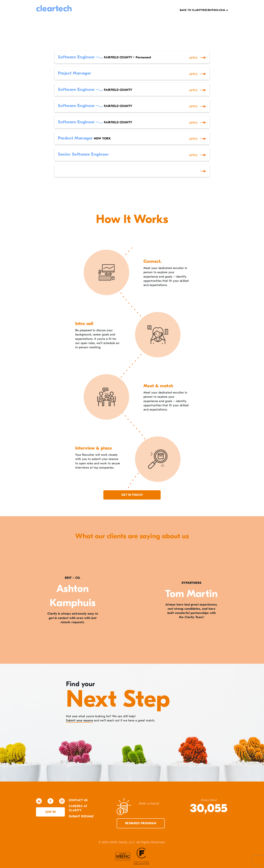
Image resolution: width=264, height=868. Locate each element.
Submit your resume (79, 721)
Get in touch (132, 495)
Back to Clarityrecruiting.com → (204, 10)
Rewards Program (141, 823)
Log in (51, 812)
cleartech (54, 8)
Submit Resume (81, 816)
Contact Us (78, 800)
